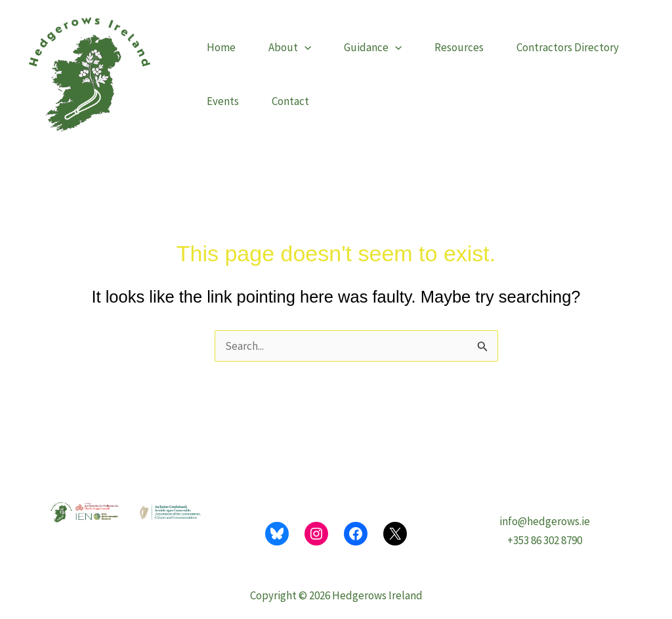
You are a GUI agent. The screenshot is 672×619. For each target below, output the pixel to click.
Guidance (373, 47)
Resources (459, 47)
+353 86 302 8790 (545, 540)
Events (223, 101)
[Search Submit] (483, 348)
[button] (304, 47)
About (290, 47)
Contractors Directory (568, 47)
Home (221, 47)
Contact (290, 101)
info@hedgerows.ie (545, 521)
